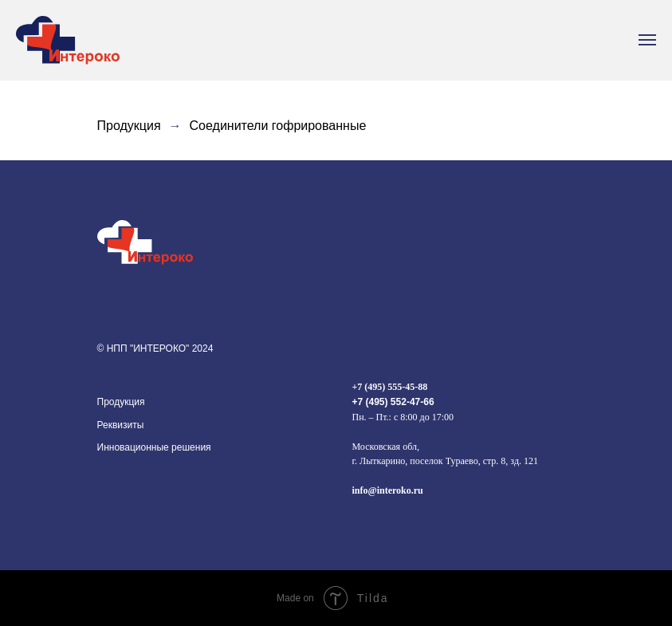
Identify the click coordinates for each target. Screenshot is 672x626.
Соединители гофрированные (278, 126)
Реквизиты (121, 425)
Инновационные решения (154, 447)
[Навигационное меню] (647, 40)
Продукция (129, 126)
